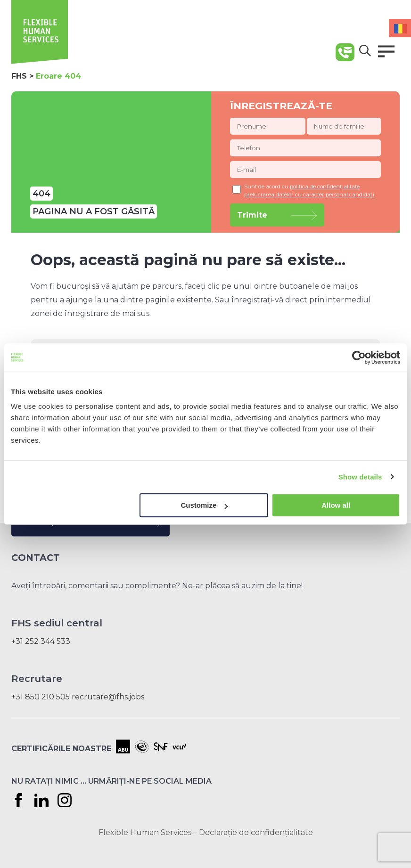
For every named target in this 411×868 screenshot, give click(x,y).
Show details (360, 477)
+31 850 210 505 (41, 697)
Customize (204, 505)
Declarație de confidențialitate (256, 832)
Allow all (336, 505)
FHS (19, 76)
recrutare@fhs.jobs (108, 697)
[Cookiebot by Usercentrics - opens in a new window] (359, 357)
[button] (386, 51)
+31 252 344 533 (41, 641)
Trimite (252, 215)
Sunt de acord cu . (304, 191)
